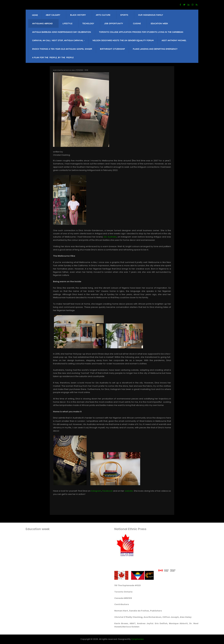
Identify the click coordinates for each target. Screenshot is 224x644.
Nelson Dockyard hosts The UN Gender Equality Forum (123, 40)
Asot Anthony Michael (174, 40)
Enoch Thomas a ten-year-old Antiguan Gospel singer (62, 49)
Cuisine (137, 23)
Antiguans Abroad (42, 23)
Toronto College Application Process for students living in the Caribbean (141, 32)
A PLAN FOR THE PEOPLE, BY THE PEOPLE (53, 57)
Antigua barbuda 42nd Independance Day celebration (62, 32)
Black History (78, 15)
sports (124, 15)
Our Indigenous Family (151, 15)
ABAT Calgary (53, 15)
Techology (88, 23)
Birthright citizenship (112, 49)
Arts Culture (103, 15)
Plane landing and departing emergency (155, 49)
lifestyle (67, 23)
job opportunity (114, 23)
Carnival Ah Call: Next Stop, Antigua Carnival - (58, 40)
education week (159, 23)
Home (35, 15)
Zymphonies (137, 639)
